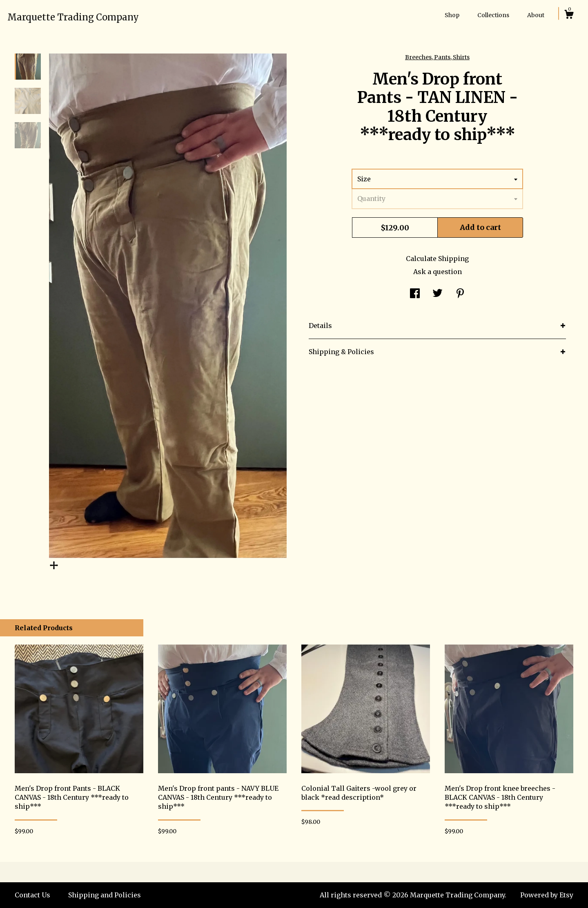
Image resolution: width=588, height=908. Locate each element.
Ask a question (438, 272)
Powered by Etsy (547, 895)
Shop (452, 15)
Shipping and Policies (105, 895)
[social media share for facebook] (415, 294)
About (536, 15)
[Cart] (569, 16)
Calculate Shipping (437, 259)
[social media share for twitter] (438, 294)
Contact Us (32, 895)
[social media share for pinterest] (460, 294)
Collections (493, 15)
